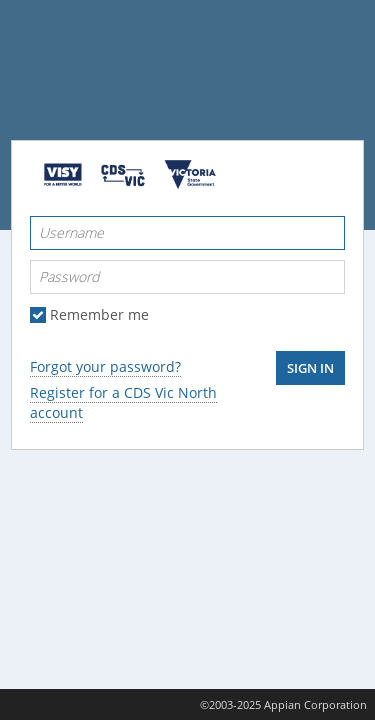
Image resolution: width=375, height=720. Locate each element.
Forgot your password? (105, 366)
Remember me (99, 315)
